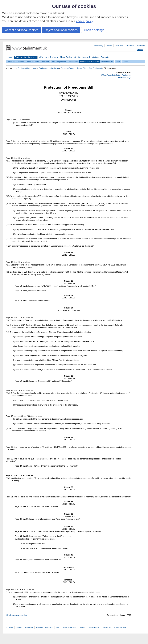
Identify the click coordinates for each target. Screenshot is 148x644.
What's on (45, 62)
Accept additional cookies (22, 30)
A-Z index (9, 627)
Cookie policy (106, 627)
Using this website (69, 627)
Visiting (95, 57)
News (118, 62)
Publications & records (90, 62)
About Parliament (68, 57)
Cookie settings (94, 30)
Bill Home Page (125, 77)
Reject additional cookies (61, 30)
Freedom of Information (44, 627)
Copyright (82, 627)
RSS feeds (130, 46)
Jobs (58, 627)
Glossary (19, 627)
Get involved (84, 57)
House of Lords (32, 62)
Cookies (109, 46)
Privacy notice (94, 627)
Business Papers (68, 68)
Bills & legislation (59, 62)
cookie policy (85, 21)
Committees (73, 62)
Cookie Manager (120, 627)
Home (10, 57)
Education (105, 57)
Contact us (141, 46)
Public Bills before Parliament (90, 68)
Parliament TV (107, 62)
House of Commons (15, 62)
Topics (125, 62)
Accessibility (99, 46)
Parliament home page (27, 68)
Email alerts (119, 46)
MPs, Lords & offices (48, 57)
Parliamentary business (26, 57)
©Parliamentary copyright (17, 615)
